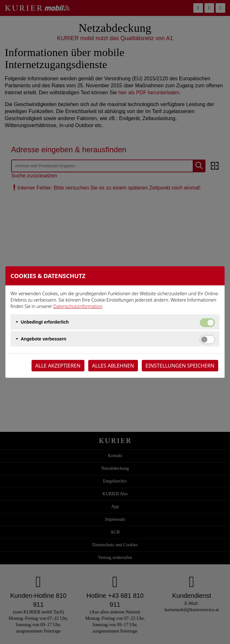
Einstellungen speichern (180, 366)
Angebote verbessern (43, 339)
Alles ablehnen (113, 366)
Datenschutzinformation (78, 306)
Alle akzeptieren (58, 366)
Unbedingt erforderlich (45, 322)
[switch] (207, 340)
